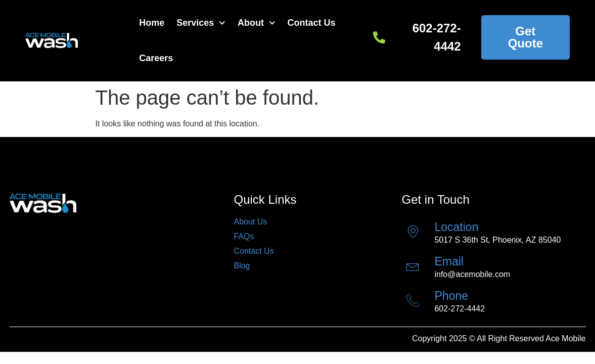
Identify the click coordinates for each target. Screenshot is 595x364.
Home (152, 23)
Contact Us (312, 23)
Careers (156, 58)
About (257, 23)
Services (201, 23)
